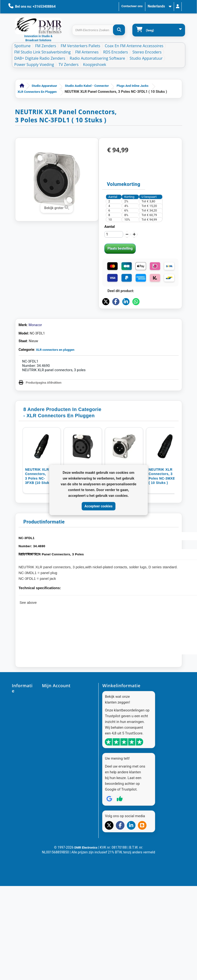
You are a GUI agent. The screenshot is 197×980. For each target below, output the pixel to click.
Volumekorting (124, 184)
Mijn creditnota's (54, 717)
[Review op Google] (109, 854)
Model (23, 333)
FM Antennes (87, 52)
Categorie (27, 350)
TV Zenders (69, 65)
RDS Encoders (115, 52)
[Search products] (98, 30)
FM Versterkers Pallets (80, 46)
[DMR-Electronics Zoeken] (119, 30)
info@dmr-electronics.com (122, 741)
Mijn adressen (52, 725)
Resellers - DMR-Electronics (20, 905)
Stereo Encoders (147, 52)
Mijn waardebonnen (56, 740)
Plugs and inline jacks (132, 86)
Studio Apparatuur (146, 58)
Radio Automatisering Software (97, 58)
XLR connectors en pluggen (37, 92)
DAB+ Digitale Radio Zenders (40, 58)
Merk (23, 325)
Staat (23, 341)
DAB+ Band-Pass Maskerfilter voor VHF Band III (20, 960)
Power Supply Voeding (34, 65)
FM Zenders (46, 46)
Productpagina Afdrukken (44, 383)
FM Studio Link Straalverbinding (43, 52)
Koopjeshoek (95, 65)
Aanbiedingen (22, 700)
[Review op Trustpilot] (120, 854)
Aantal (110, 227)
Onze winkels (21, 721)
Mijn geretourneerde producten (64, 710)
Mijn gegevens (52, 733)
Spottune (23, 46)
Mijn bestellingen (54, 702)
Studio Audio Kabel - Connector (87, 86)
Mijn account (51, 694)
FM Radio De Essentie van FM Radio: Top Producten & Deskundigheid (22, 930)
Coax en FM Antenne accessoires (134, 46)
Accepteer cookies (98, 506)
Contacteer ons (132, 6)
